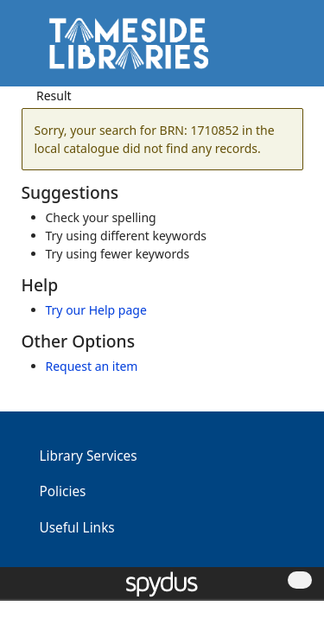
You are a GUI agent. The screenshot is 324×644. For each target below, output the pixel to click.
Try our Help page (96, 310)
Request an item (92, 366)
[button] (264, 50)
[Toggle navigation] (285, 50)
